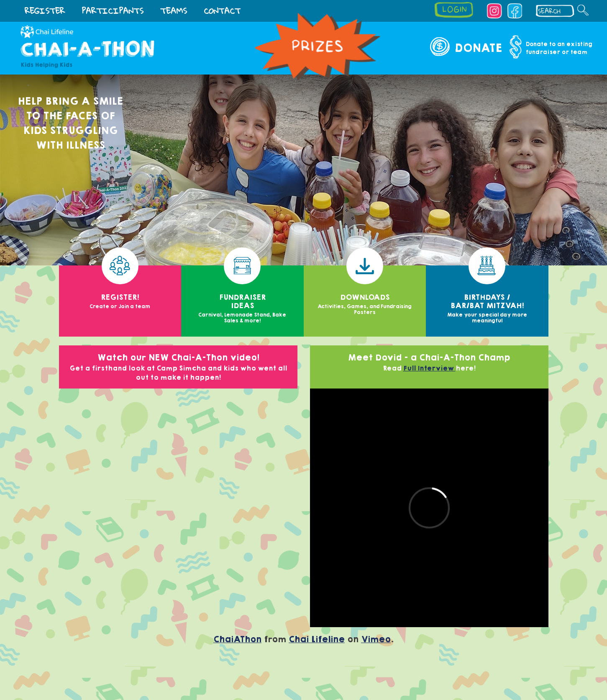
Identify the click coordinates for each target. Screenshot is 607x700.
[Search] (583, 10)
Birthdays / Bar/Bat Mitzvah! (487, 295)
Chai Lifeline (317, 640)
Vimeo (376, 640)
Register (45, 11)
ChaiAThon (237, 640)
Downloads (365, 291)
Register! (120, 288)
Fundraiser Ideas (242, 295)
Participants (113, 11)
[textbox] (557, 11)
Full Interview (429, 368)
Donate (478, 48)
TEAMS (174, 11)
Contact (222, 11)
